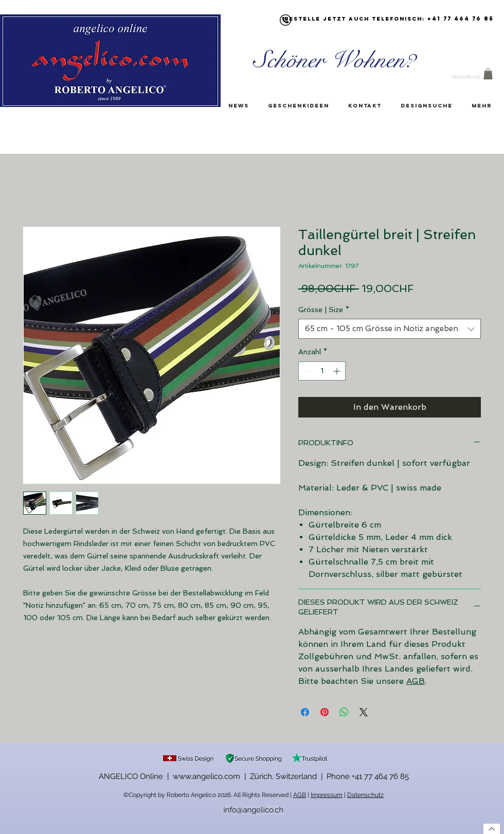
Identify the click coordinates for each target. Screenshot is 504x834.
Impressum (327, 795)
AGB (416, 681)
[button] (488, 74)
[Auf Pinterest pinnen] (325, 712)
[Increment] (338, 371)
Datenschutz (365, 795)
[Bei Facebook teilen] (305, 712)
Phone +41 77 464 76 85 (368, 776)
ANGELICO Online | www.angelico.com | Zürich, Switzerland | (213, 776)
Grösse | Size (324, 310)
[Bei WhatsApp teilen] (344, 712)
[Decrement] (306, 371)
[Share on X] (364, 712)
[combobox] (390, 329)
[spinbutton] (322, 371)
